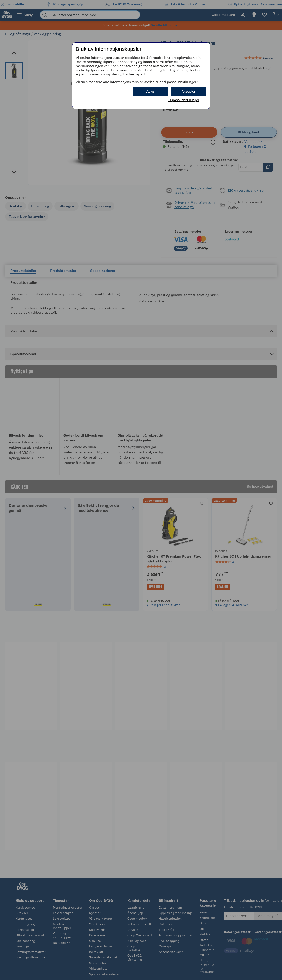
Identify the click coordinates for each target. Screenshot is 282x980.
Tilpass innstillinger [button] (184, 100)
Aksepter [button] (188, 91)
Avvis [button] (151, 91)
